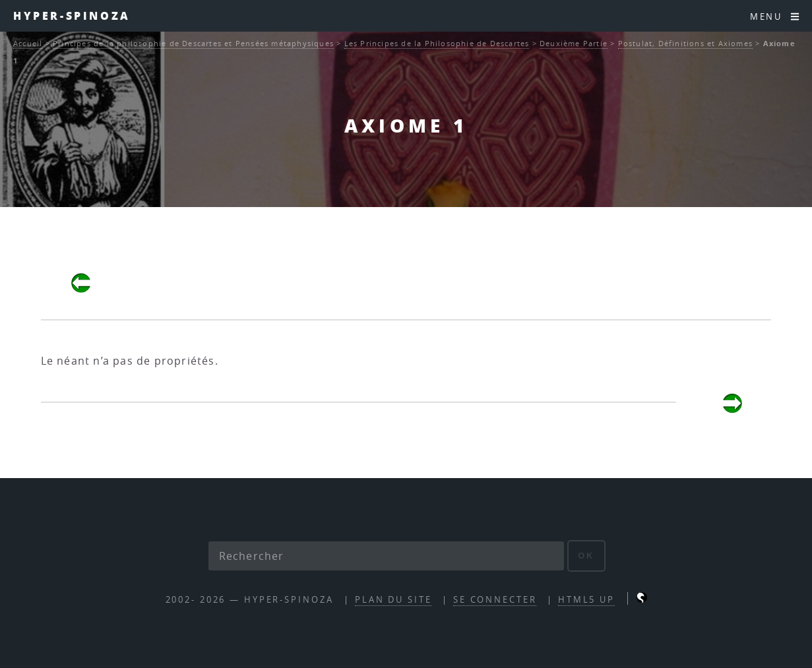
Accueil (28, 43)
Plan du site (393, 600)
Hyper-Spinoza (72, 15)
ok (586, 556)
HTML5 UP (586, 600)
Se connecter (495, 600)
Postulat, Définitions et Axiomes (685, 43)
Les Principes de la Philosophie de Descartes (437, 43)
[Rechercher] (387, 556)
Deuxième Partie (574, 43)
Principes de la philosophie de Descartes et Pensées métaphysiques (193, 43)
